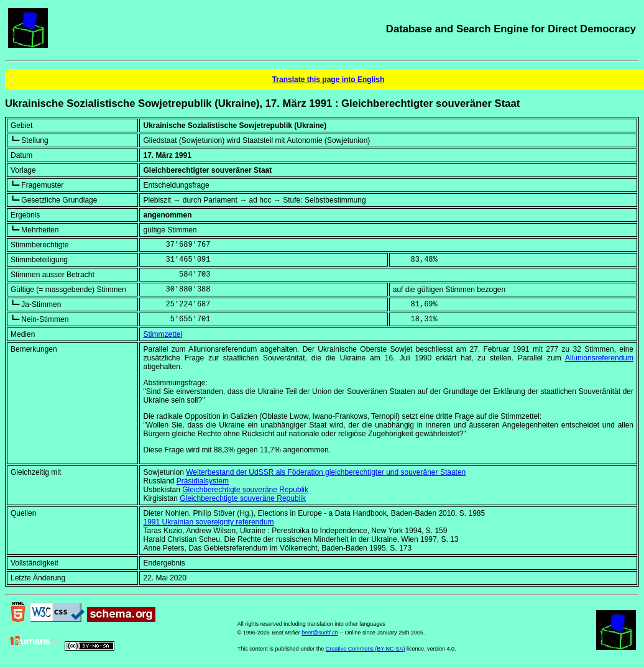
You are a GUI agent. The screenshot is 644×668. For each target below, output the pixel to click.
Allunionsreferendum (599, 358)
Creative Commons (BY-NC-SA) (366, 649)
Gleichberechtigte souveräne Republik (245, 490)
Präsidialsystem (203, 481)
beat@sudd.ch (320, 633)
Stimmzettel (163, 334)
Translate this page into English (329, 80)
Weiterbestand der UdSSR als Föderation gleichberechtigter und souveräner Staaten (326, 472)
